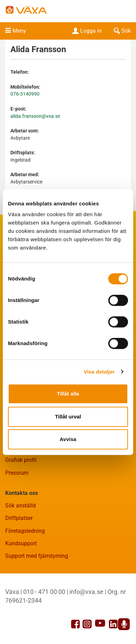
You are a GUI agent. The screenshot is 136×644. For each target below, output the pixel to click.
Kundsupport (21, 543)
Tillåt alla (68, 394)
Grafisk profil (21, 460)
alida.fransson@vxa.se (35, 116)
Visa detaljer (99, 372)
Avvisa (68, 439)
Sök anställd (20, 506)
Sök (121, 31)
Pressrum (17, 473)
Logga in (86, 31)
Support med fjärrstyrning (37, 556)
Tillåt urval (68, 417)
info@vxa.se (86, 592)
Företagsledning (25, 531)
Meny (19, 31)
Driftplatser (19, 518)
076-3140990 (25, 94)
